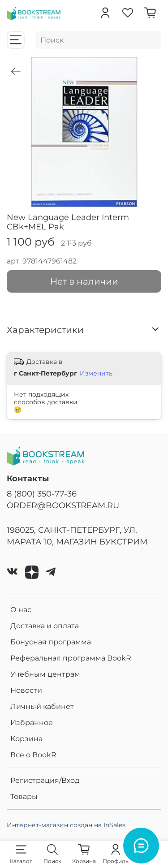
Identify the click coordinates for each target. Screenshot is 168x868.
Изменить (96, 373)
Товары (24, 797)
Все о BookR (33, 755)
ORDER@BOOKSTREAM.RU (63, 505)
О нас (21, 610)
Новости (26, 690)
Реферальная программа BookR (71, 658)
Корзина (26, 739)
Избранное (32, 723)
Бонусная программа (51, 642)
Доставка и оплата (45, 626)
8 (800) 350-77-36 (42, 494)
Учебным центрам (45, 674)
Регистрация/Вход (45, 780)
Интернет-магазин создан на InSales (66, 825)
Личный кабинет (42, 706)
